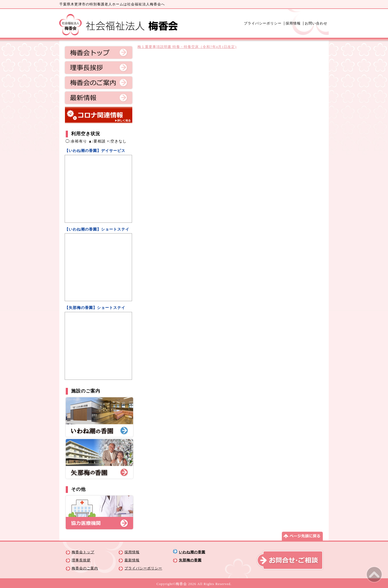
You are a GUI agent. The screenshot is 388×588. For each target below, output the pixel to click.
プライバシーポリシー (263, 23)
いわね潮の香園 (192, 552)
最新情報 (99, 98)
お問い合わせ (316, 23)
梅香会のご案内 (99, 83)
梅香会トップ (99, 53)
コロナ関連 (99, 115)
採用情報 (293, 23)
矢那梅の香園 (190, 560)
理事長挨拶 (99, 68)
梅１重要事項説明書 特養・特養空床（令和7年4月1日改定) (187, 47)
